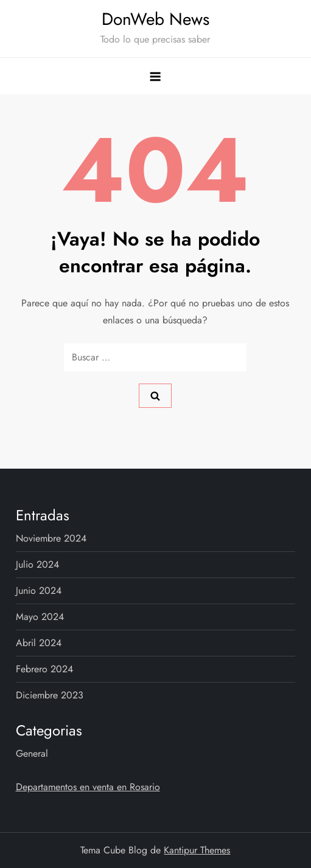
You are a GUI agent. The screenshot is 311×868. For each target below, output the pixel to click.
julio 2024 (37, 564)
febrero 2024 (44, 669)
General (32, 753)
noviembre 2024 (51, 538)
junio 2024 (39, 591)
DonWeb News (155, 19)
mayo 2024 (40, 617)
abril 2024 (39, 643)
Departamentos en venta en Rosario (88, 787)
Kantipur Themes (197, 850)
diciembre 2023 (50, 695)
